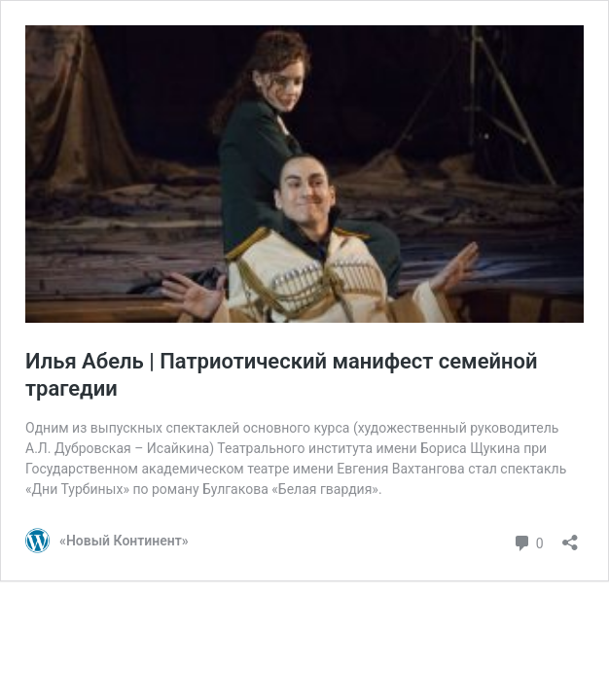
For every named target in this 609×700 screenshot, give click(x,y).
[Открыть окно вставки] (570, 536)
